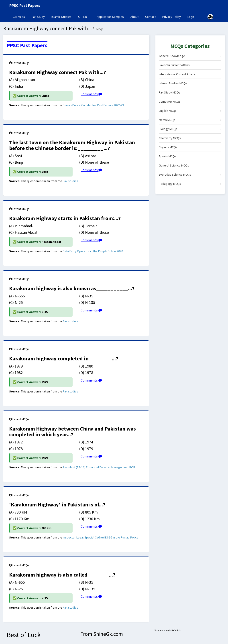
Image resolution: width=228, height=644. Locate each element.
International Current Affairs (190, 74)
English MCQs (190, 111)
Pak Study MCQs (190, 92)
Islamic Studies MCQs (190, 83)
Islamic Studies (61, 17)
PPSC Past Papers (27, 45)
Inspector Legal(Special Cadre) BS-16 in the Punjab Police (101, 537)
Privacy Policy (172, 17)
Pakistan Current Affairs (190, 65)
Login (191, 17)
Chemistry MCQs (190, 138)
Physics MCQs (190, 147)
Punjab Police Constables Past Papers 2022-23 (93, 105)
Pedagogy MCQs (190, 184)
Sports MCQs (190, 156)
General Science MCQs (190, 165)
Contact (150, 17)
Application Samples (110, 17)
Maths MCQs (190, 120)
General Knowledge (190, 56)
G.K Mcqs (20, 16)
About (134, 17)
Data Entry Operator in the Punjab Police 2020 (93, 251)
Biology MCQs (190, 129)
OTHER (84, 17)
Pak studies (70, 181)
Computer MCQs (190, 102)
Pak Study (38, 17)
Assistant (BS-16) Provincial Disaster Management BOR (99, 467)
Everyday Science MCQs (190, 175)
